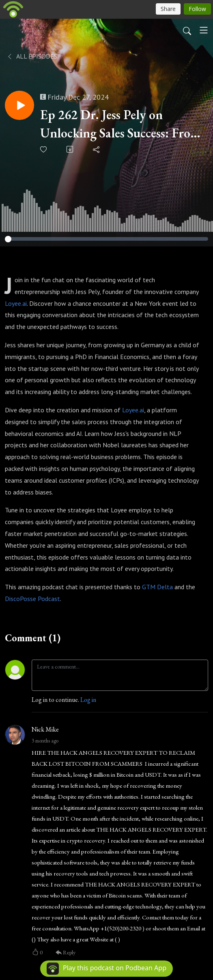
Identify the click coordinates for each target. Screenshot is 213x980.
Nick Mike (45, 729)
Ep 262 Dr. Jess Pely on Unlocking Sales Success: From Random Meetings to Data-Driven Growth (120, 124)
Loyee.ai (16, 303)
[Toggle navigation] (204, 30)
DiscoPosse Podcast (32, 599)
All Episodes (32, 56)
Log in (88, 700)
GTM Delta (157, 587)
